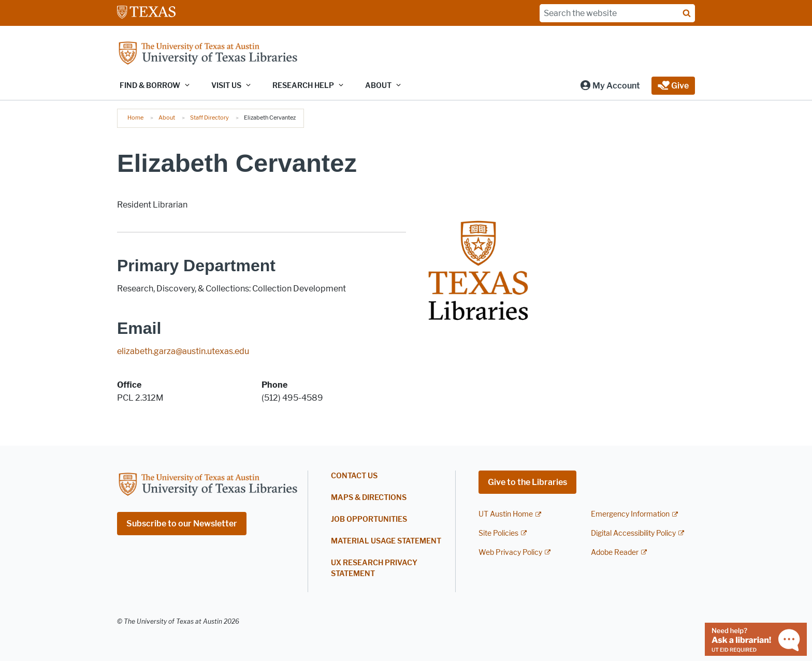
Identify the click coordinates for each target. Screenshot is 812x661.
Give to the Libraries (527, 482)
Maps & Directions (369, 498)
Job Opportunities (369, 519)
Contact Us (354, 476)
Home (135, 117)
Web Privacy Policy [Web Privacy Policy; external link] (510, 553)
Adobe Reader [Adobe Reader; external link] (615, 553)
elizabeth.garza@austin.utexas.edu (183, 351)
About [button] (378, 86)
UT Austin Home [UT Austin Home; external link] (506, 514)
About (167, 117)
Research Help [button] (303, 86)
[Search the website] (617, 13)
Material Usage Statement (386, 541)
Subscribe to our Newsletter (182, 524)
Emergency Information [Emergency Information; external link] (630, 514)
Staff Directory (209, 117)
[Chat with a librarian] (756, 638)
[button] (610, 86)
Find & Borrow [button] (150, 86)
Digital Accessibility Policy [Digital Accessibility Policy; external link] (633, 533)
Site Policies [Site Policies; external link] (498, 533)
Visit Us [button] (226, 86)
